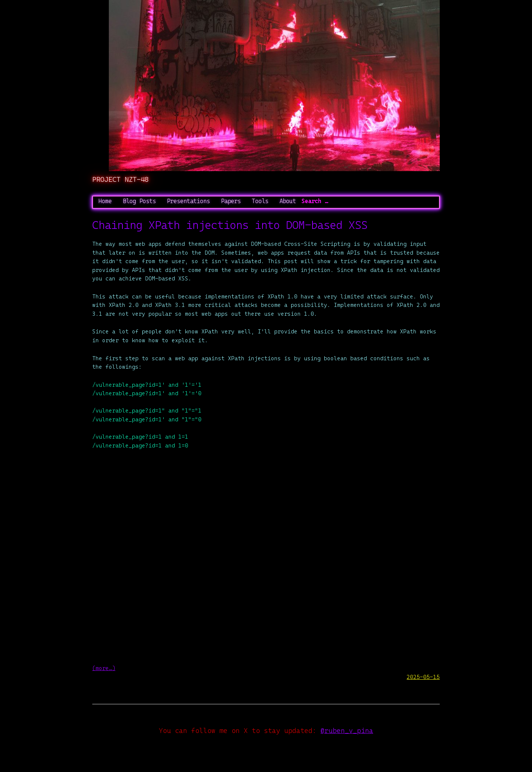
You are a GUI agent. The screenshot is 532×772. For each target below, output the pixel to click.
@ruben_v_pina (347, 731)
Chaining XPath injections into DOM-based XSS (230, 225)
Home (105, 201)
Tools (260, 201)
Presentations (188, 201)
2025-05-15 (423, 677)
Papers (231, 201)
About (288, 201)
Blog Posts (139, 201)
